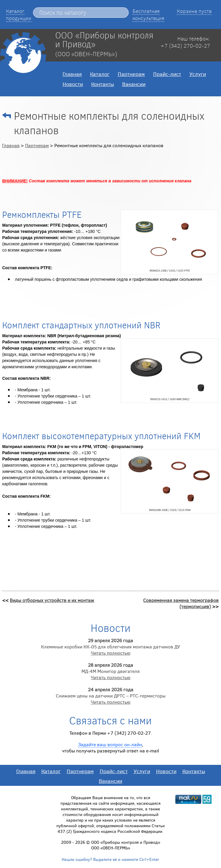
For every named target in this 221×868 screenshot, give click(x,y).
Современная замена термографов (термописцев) (181, 603)
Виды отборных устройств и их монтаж (52, 600)
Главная (72, 74)
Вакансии (134, 84)
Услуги (198, 74)
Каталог (100, 74)
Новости (73, 84)
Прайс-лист (167, 74)
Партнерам (131, 74)
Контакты (103, 84)
